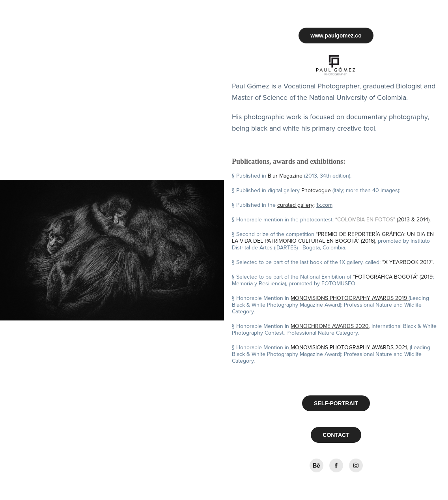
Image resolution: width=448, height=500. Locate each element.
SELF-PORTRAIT (336, 403)
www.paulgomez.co (336, 36)
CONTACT (336, 435)
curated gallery (295, 205)
